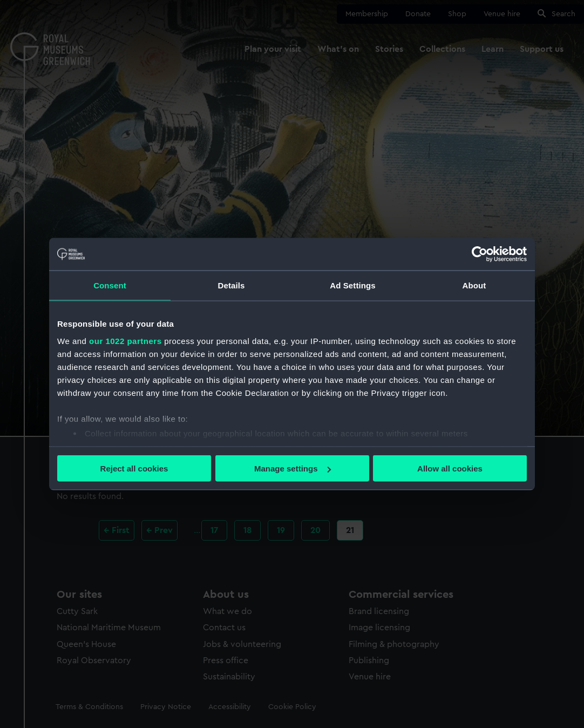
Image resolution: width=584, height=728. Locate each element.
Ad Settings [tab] (352, 285)
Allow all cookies (450, 469)
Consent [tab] (110, 285)
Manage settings (293, 469)
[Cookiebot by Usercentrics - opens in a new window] (480, 254)
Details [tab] (232, 285)
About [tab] (474, 285)
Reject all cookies (134, 469)
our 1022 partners (125, 341)
